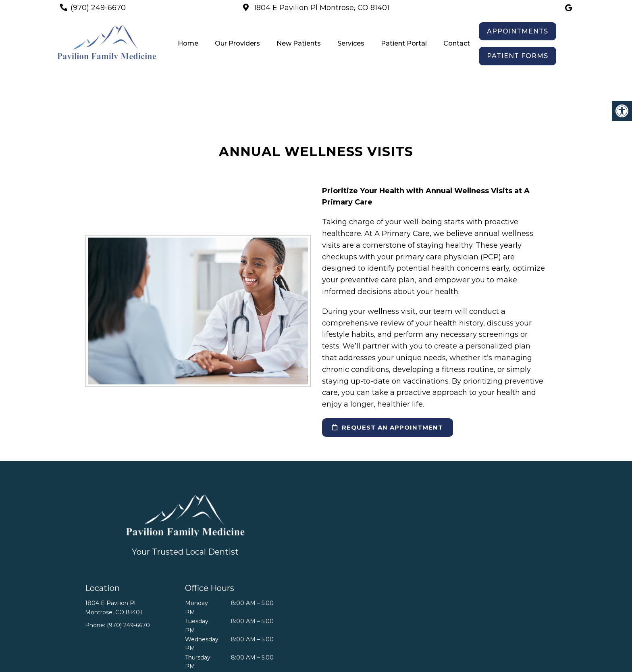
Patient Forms (518, 56)
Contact (457, 43)
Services (351, 43)
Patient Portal (404, 43)
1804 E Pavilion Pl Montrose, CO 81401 (321, 8)
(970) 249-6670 (98, 8)
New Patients (299, 43)
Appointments (518, 31)
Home (188, 43)
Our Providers (237, 43)
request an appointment (388, 427)
